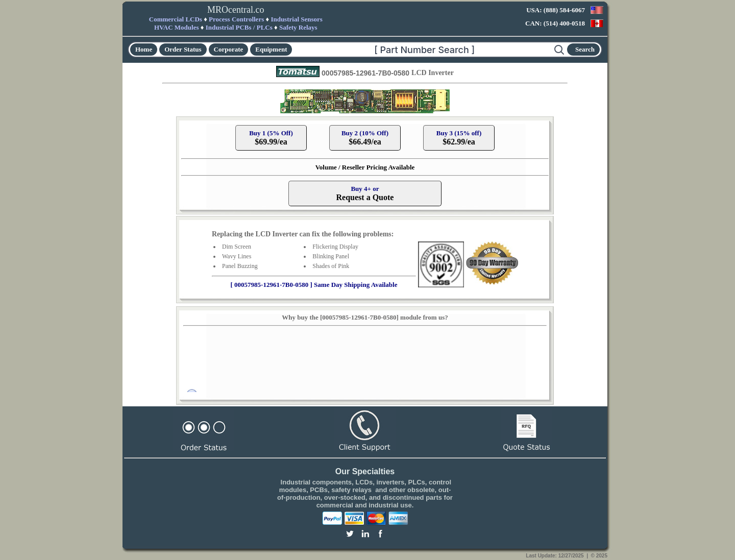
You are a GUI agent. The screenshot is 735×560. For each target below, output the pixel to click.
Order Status (183, 49)
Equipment (271, 49)
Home (144, 49)
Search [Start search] (585, 49)
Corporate (229, 49)
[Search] (423, 50)
